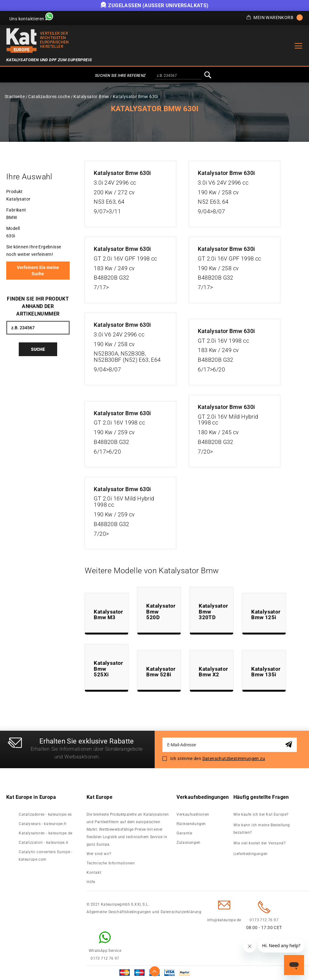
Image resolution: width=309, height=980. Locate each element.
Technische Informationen (111, 863)
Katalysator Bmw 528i (161, 672)
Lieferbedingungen (251, 854)
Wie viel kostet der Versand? (260, 843)
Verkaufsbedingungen (203, 797)
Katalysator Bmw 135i (266, 672)
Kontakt (94, 873)
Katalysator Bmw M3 (108, 615)
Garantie (184, 833)
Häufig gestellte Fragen (261, 797)
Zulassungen (189, 843)
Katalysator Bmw (91, 97)
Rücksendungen (191, 824)
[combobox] (178, 76)
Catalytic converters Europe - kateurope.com (45, 856)
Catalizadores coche (49, 97)
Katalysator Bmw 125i (266, 615)
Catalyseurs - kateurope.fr (43, 824)
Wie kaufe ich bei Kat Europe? (261, 814)
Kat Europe (100, 797)
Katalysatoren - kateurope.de (46, 833)
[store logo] (22, 40)
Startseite (15, 97)
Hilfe (91, 882)
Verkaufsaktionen (193, 814)
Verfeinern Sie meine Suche (38, 271)
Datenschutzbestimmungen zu (234, 759)
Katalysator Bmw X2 (213, 672)
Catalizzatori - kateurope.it (44, 843)
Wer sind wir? (99, 854)
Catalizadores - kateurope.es (45, 814)
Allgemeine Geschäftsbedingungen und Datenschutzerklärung (144, 912)
